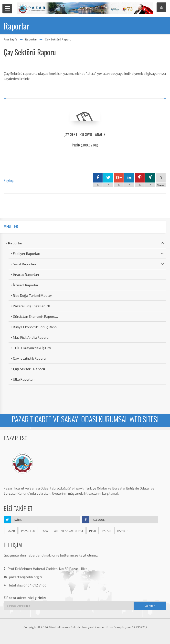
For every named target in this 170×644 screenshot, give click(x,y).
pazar (11, 531)
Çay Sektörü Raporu (29, 369)
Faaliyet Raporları (88, 253)
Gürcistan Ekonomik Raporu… (35, 316)
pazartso (124, 531)
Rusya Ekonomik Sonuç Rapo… (36, 327)
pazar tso (28, 531)
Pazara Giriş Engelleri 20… (33, 306)
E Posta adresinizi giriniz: (25, 598)
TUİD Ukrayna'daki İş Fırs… (33, 348)
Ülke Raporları (24, 379)
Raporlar (31, 39)
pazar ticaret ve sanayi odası (62, 531)
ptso (93, 531)
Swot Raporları (88, 264)
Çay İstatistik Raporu (29, 358)
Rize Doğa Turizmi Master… (34, 295)
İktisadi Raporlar (26, 285)
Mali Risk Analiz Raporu (31, 337)
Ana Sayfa (11, 39)
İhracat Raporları (26, 274)
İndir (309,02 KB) (85, 145)
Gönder (150, 606)
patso (106, 531)
